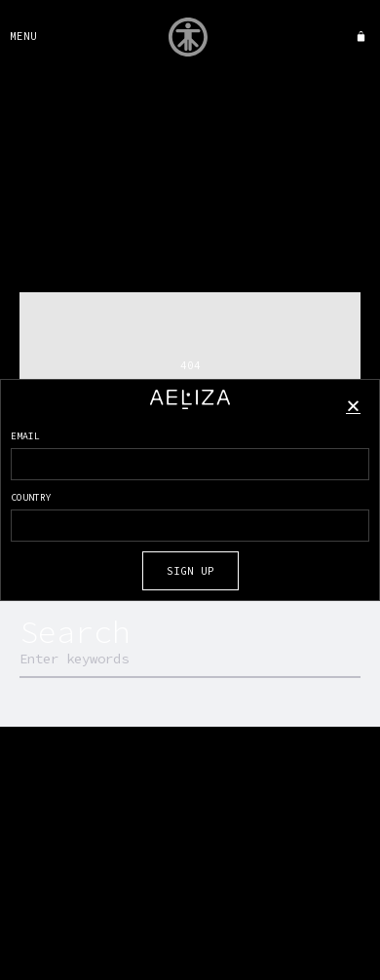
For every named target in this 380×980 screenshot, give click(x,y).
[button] (353, 406)
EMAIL (25, 436)
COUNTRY (31, 497)
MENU (23, 36)
